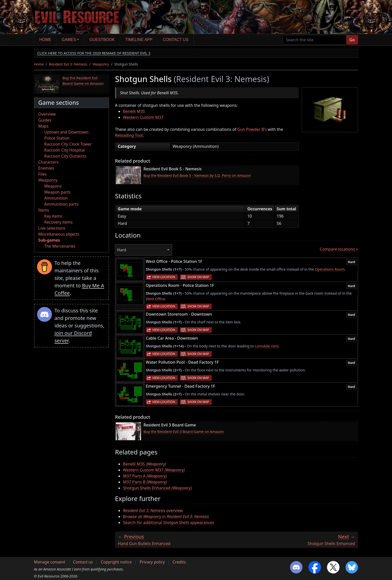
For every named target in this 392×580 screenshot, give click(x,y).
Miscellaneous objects (59, 234)
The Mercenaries (60, 246)
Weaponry (101, 64)
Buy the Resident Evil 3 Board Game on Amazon (184, 432)
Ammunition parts (61, 204)
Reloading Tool (129, 135)
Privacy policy (152, 562)
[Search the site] (315, 40)
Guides (45, 120)
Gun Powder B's (252, 129)
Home (45, 40)
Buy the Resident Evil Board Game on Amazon (83, 81)
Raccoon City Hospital (64, 150)
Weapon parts (57, 192)
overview (153, 510)
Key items (53, 216)
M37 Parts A (145, 476)
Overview (47, 114)
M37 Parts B (145, 482)
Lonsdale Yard (267, 346)
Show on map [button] (198, 277)
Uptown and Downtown (66, 132)
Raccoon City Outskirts (65, 156)
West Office (155, 299)
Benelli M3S (134, 111)
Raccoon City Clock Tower (68, 144)
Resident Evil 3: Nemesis (68, 64)
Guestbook (102, 40)
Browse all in (166, 516)
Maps (43, 126)
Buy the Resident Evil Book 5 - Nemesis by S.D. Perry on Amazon (197, 175)
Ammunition (56, 198)
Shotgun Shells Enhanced (157, 488)
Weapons (53, 186)
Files (42, 174)
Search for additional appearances (169, 522)
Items (44, 210)
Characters (48, 162)
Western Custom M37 (143, 117)
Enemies (46, 168)
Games (69, 40)
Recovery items (58, 222)
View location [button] (164, 277)
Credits (179, 562)
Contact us (176, 40)
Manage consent (50, 562)
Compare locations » (339, 249)
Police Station (57, 138)
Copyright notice (116, 562)
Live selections (52, 228)
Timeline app (139, 40)
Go (352, 40)
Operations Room (330, 269)
